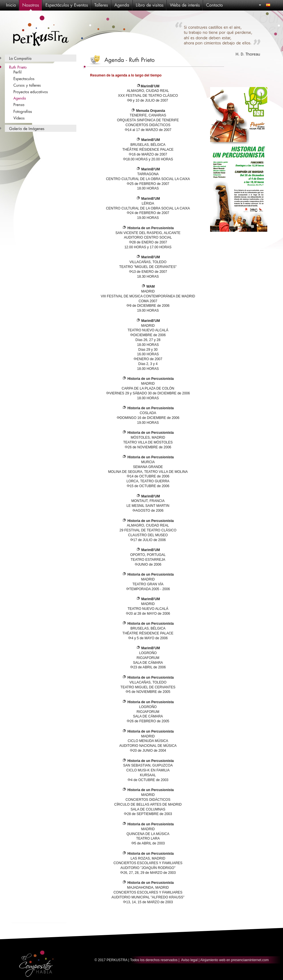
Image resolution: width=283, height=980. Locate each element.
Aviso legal (190, 960)
